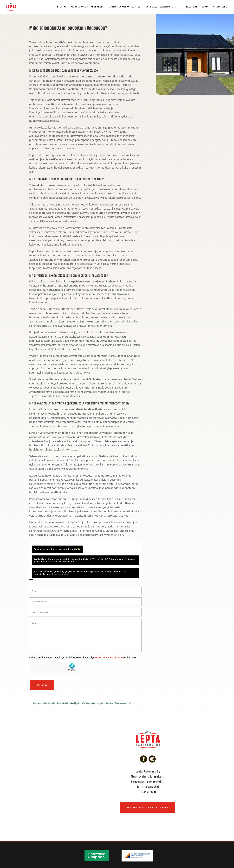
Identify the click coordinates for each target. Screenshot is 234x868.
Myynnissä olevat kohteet (125, 7)
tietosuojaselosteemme (109, 657)
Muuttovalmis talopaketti (88, 7)
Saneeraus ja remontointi (162, 7)
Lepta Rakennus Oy (148, 771)
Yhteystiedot (221, 7)
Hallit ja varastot (148, 787)
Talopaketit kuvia (197, 7)
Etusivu (62, 7)
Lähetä (42, 685)
